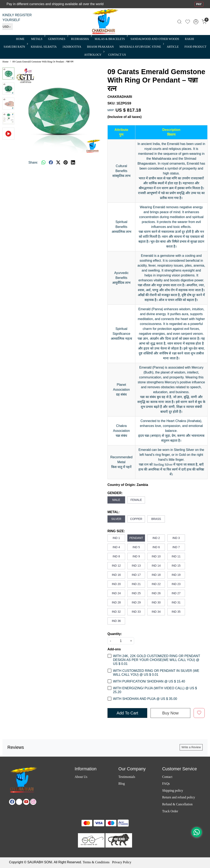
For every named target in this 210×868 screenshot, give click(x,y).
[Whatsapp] (43, 163)
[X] (19, 802)
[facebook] (51, 163)
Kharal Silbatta (44, 47)
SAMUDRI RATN (16, 47)
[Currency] (8, 27)
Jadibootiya (72, 47)
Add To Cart (127, 713)
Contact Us (117, 55)
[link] (179, 22)
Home (20, 39)
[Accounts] (196, 22)
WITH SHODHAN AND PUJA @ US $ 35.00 (145, 699)
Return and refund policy (179, 797)
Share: (33, 162)
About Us (81, 777)
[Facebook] (12, 802)
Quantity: (115, 634)
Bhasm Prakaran (100, 47)
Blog (122, 784)
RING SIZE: (116, 531)
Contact (167, 777)
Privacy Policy (122, 862)
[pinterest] (66, 163)
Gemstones (58, 39)
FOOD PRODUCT (196, 47)
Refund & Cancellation (177, 804)
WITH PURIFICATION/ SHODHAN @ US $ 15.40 (149, 681)
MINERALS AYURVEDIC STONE (142, 47)
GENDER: (115, 493)
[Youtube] (26, 802)
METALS (38, 39)
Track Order (170, 811)
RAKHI (189, 39)
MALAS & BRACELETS (111, 39)
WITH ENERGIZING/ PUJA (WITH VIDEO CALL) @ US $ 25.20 (155, 690)
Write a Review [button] (191, 747)
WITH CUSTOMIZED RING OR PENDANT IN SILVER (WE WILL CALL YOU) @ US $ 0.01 (156, 673)
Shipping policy (173, 790)
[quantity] (121, 641)
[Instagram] (33, 802)
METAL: (114, 512)
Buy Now (170, 713)
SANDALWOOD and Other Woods (155, 39)
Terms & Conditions (96, 862)
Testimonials (127, 777)
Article (173, 47)
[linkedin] (73, 163)
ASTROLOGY (94, 55)
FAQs (166, 784)
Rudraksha (81, 39)
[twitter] (58, 163)
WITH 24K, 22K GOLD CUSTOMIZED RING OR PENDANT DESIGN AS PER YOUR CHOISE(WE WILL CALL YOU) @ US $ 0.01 (156, 660)
